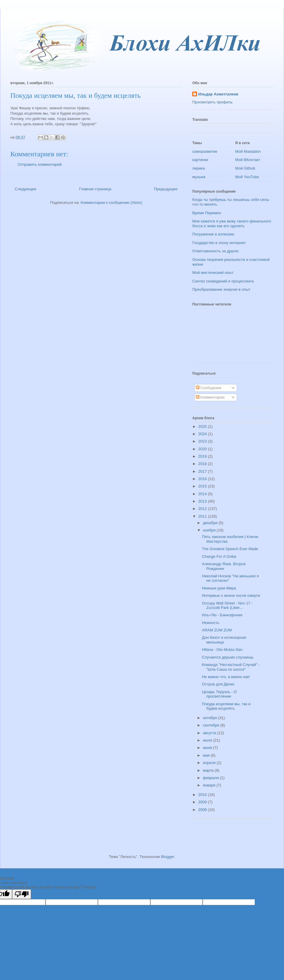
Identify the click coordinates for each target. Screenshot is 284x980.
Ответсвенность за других (216, 251)
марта (209, 770)
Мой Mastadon (248, 151)
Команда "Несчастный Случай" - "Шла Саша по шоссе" (231, 667)
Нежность (210, 623)
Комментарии (210, 397)
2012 (203, 509)
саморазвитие (205, 151)
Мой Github (245, 168)
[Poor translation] (22, 894)
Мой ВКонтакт (248, 160)
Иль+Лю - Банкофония (222, 615)
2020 (203, 449)
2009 (203, 802)
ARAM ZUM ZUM (217, 630)
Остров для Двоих (218, 684)
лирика (199, 168)
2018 (203, 464)
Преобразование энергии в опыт (221, 289)
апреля (210, 763)
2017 (203, 471)
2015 (203, 486)
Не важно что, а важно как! (226, 677)
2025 (203, 426)
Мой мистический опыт (213, 273)
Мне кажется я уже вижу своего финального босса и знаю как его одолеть (232, 224)
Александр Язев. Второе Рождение (224, 566)
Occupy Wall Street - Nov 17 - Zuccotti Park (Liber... (227, 606)
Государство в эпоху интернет (219, 243)
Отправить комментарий (40, 164)
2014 (203, 494)
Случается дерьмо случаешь (228, 657)
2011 (203, 516)
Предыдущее (166, 189)
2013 (203, 501)
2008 (203, 810)
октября (210, 718)
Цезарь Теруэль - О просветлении (219, 694)
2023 (203, 441)
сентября (212, 725)
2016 (203, 479)
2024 (203, 434)
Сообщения (209, 388)
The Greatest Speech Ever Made (230, 549)
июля (208, 740)
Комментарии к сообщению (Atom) (112, 203)
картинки (200, 160)
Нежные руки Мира (219, 588)
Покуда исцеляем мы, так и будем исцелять (226, 706)
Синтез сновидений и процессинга (223, 281)
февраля (212, 778)
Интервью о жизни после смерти (231, 595)
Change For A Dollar (219, 556)
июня (208, 748)
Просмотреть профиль (212, 102)
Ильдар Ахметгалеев (218, 94)
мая (207, 755)
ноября (210, 530)
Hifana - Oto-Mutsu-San (222, 650)
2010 (203, 795)
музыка (199, 177)
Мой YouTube (247, 177)
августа (210, 733)
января (210, 785)
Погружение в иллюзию (213, 234)
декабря (211, 523)
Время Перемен (207, 213)
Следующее (26, 189)
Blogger (167, 857)
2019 (203, 456)
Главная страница (95, 189)
